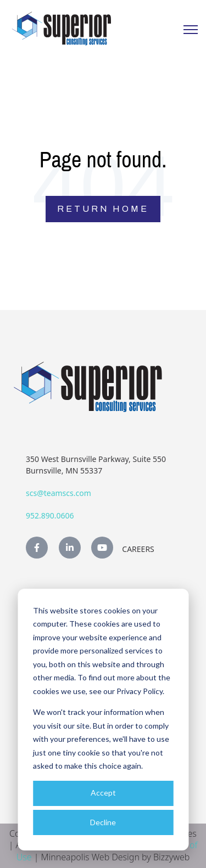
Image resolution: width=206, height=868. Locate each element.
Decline (103, 822)
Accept (103, 793)
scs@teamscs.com (59, 493)
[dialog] (103, 720)
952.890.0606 (50, 515)
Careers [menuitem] (138, 549)
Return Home (103, 209)
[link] (62, 28)
